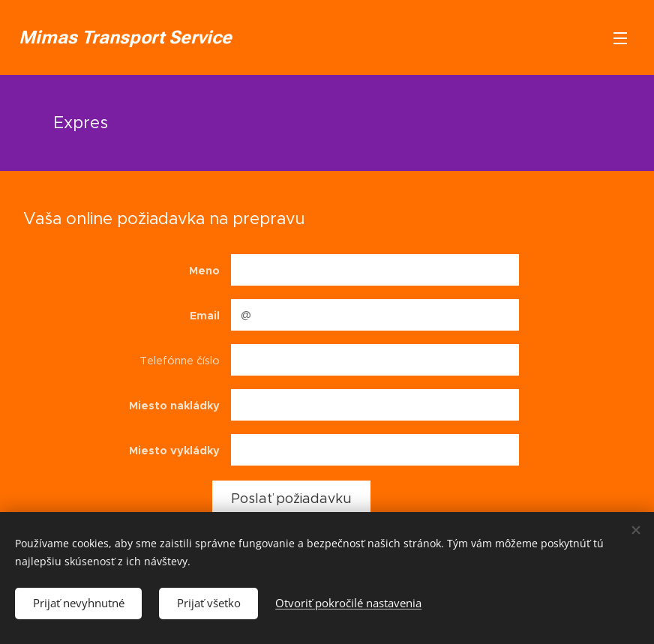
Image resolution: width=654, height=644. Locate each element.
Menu (620, 38)
